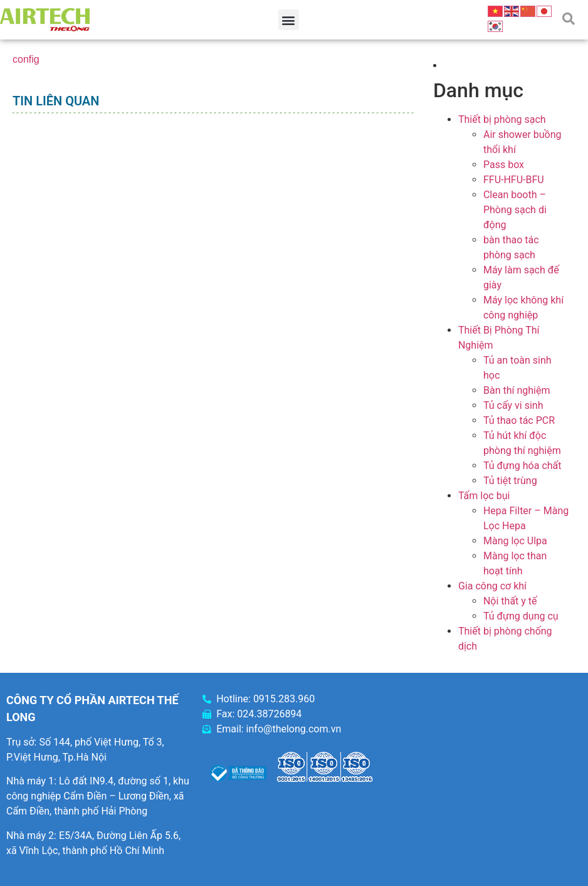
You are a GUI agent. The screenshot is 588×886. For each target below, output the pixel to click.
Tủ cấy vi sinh (513, 405)
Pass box (504, 165)
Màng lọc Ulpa (515, 541)
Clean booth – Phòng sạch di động (515, 210)
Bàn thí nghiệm (517, 390)
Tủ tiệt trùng (510, 481)
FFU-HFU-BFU (514, 180)
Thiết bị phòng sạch (502, 119)
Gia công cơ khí (492, 586)
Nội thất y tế (510, 601)
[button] (289, 20)
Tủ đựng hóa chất (522, 466)
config (26, 59)
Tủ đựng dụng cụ (521, 616)
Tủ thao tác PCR (519, 420)
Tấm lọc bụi (484, 496)
